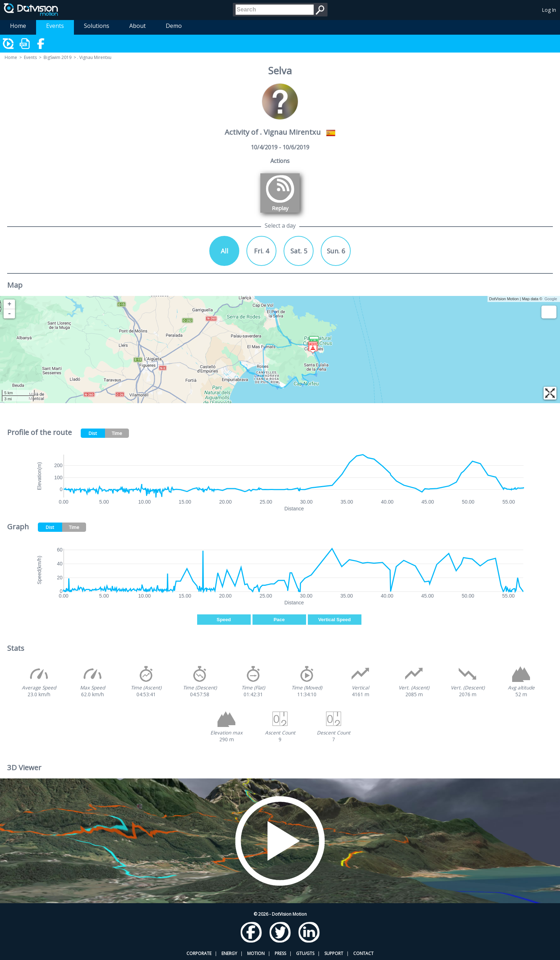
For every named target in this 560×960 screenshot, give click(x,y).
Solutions (97, 26)
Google (551, 299)
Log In (549, 10)
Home (18, 26)
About (137, 26)
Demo (174, 26)
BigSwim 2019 (57, 57)
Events (55, 26)
